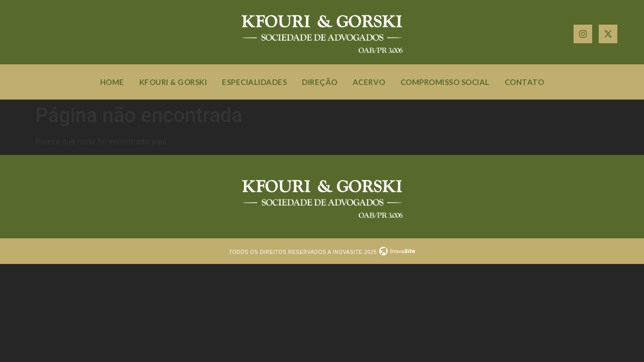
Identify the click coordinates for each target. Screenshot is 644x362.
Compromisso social (445, 82)
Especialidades (254, 82)
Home (112, 82)
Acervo (369, 82)
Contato (525, 82)
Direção (320, 82)
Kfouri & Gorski (173, 82)
